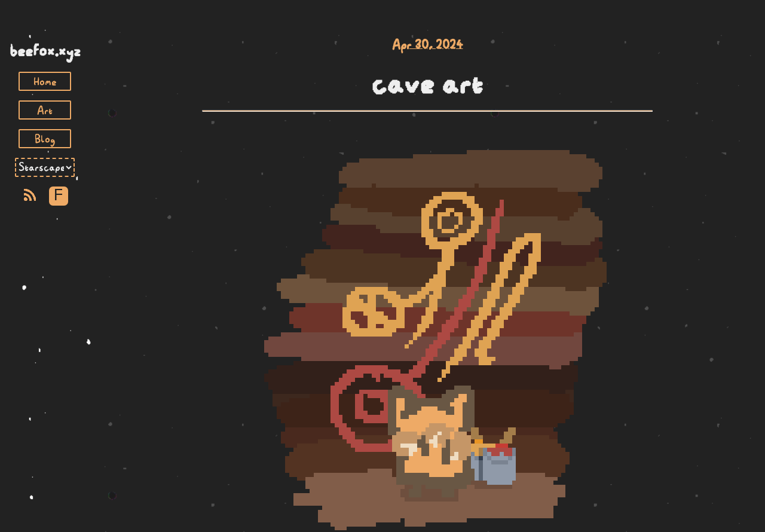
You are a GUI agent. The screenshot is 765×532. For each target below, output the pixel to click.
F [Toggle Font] (58, 196)
